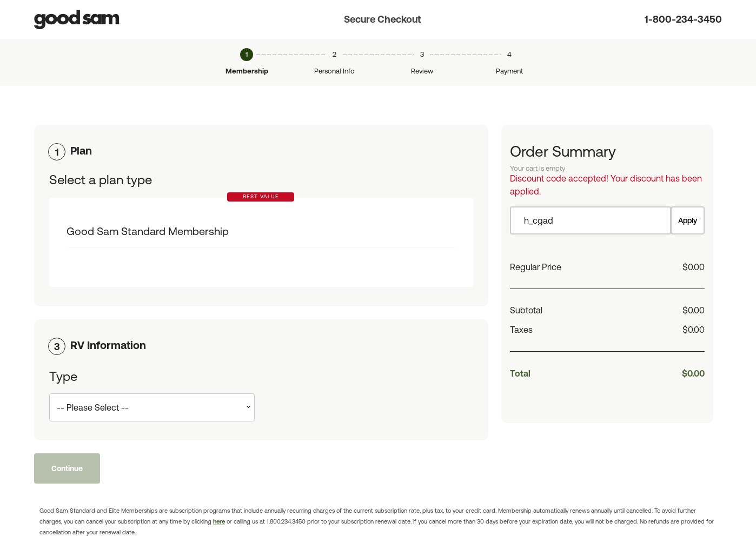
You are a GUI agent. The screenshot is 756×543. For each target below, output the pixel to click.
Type (63, 376)
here (219, 521)
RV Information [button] (108, 345)
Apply (688, 220)
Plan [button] (81, 150)
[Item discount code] (591, 220)
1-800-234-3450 (683, 19)
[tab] (261, 151)
